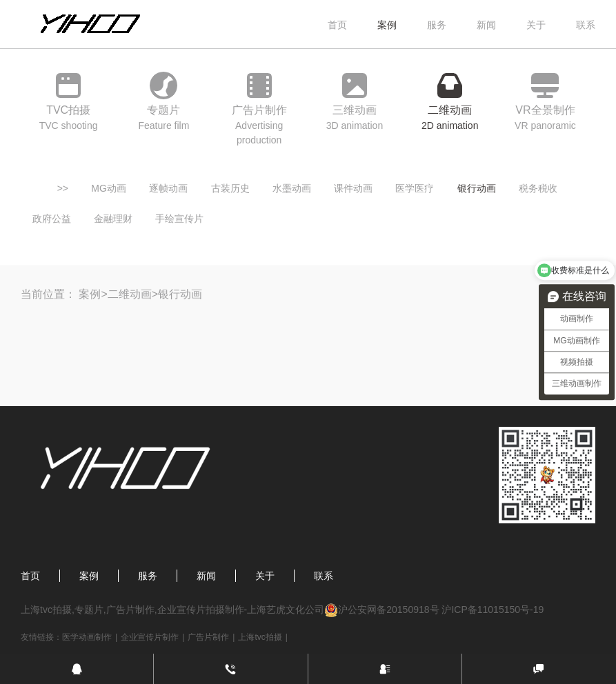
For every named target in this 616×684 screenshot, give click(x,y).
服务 (437, 25)
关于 (536, 25)
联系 (586, 25)
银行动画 (477, 188)
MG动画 (109, 188)
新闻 (486, 25)
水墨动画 (292, 188)
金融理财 (113, 219)
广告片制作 (208, 637)
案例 (387, 25)
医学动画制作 (87, 637)
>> (63, 188)
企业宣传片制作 (150, 637)
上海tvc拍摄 (260, 637)
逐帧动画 (168, 188)
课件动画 (353, 188)
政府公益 (52, 219)
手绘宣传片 (179, 219)
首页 (337, 25)
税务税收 (538, 188)
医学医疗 (415, 188)
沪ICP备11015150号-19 (493, 610)
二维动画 (130, 294)
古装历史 (230, 188)
